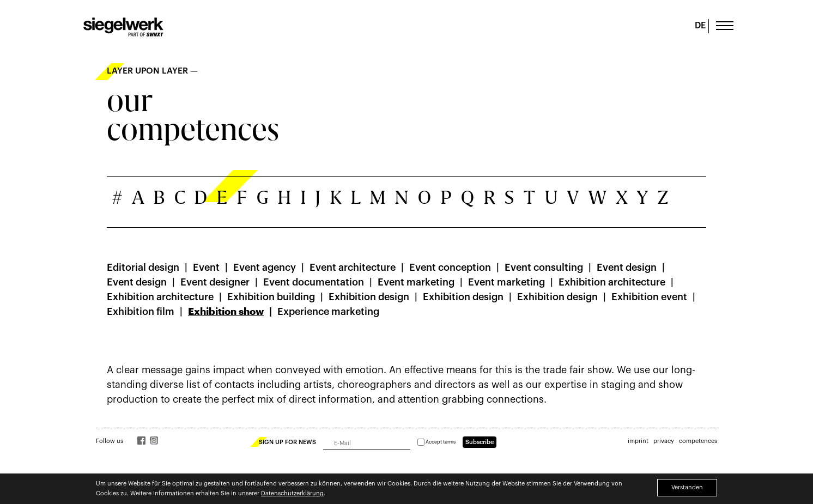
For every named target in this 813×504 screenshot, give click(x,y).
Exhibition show (226, 312)
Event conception (450, 268)
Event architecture (353, 268)
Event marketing (416, 282)
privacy (664, 441)
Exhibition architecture (612, 282)
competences (698, 441)
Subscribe (480, 442)
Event (206, 268)
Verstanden (687, 487)
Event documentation (314, 282)
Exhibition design (369, 297)
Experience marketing (328, 312)
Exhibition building (271, 297)
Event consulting (544, 268)
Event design (627, 268)
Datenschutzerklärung (292, 493)
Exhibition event (649, 297)
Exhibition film (141, 312)
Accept (436, 442)
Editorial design (143, 268)
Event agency (265, 268)
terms (449, 442)
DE (700, 26)
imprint (638, 441)
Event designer (215, 282)
